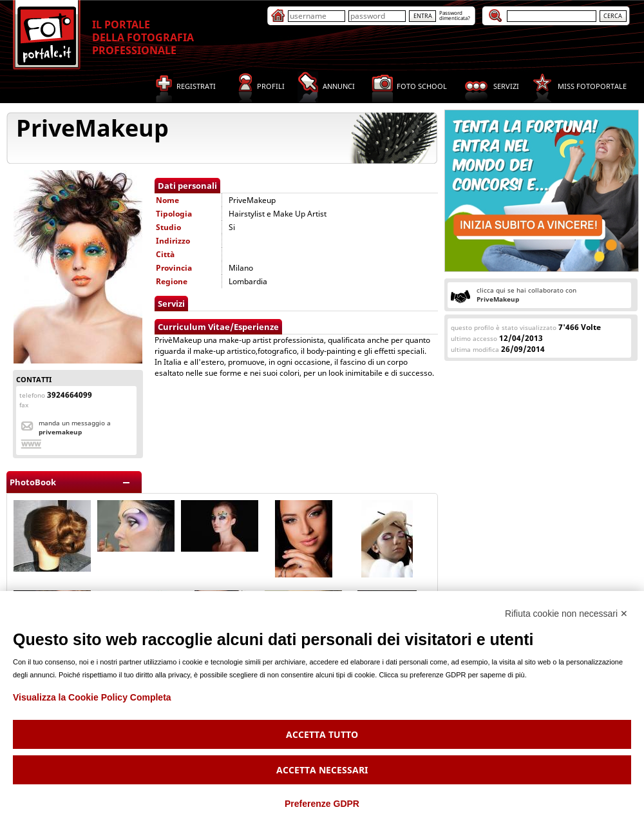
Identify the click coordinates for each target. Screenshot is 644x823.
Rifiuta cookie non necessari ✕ (566, 614)
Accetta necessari (322, 770)
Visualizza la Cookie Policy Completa (92, 697)
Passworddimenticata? (455, 15)
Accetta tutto (322, 734)
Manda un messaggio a (75, 427)
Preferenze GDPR (322, 804)
